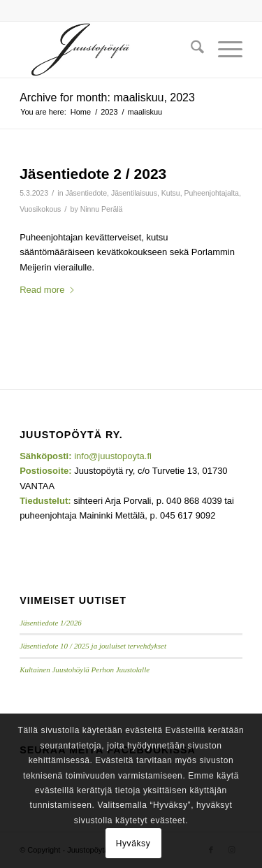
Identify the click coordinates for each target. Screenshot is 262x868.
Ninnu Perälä (102, 209)
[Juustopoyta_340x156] (109, 50)
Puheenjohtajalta (212, 193)
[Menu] (223, 50)
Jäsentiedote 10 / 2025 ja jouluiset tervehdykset (93, 646)
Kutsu (171, 193)
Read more (48, 290)
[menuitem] (190, 50)
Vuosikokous (40, 209)
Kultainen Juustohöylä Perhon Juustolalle (85, 670)
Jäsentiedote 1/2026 (51, 623)
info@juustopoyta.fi (113, 456)
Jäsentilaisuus (134, 193)
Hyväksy (133, 844)
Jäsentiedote (86, 193)
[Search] (190, 50)
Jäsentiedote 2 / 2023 (93, 174)
